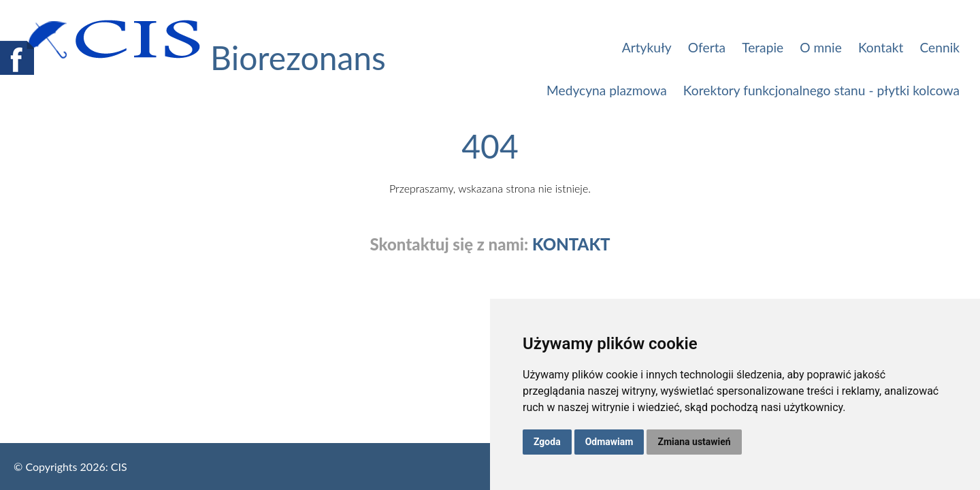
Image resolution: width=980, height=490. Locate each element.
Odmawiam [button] (609, 442)
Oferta (707, 47)
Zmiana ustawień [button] (694, 442)
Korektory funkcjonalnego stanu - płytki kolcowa (821, 90)
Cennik (940, 47)
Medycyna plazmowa (607, 90)
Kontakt (881, 47)
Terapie (763, 47)
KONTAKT (571, 244)
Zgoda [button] (547, 442)
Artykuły (647, 47)
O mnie (821, 47)
